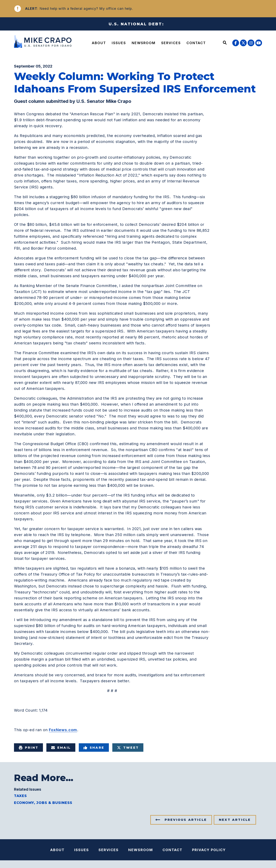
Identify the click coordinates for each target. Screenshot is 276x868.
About (99, 43)
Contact (196, 43)
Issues (119, 43)
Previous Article (186, 820)
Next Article (235, 820)
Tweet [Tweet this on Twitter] (128, 748)
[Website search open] (225, 43)
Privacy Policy (209, 850)
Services (171, 43)
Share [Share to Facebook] (94, 748)
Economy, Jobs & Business (43, 803)
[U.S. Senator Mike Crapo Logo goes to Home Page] (44, 42)
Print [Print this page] (28, 748)
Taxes (20, 796)
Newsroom (144, 43)
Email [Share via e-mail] (61, 748)
